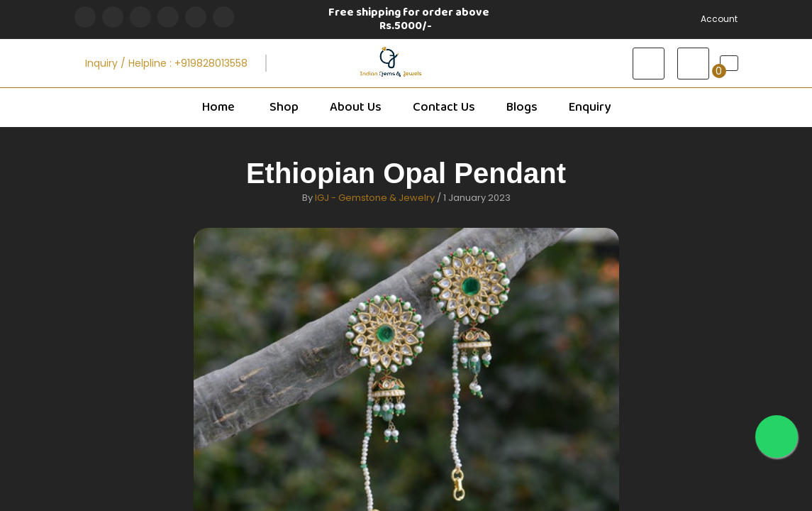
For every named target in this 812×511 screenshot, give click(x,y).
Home (218, 107)
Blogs (522, 107)
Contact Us (444, 107)
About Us (356, 107)
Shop (283, 107)
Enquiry (590, 107)
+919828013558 (211, 63)
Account (719, 19)
